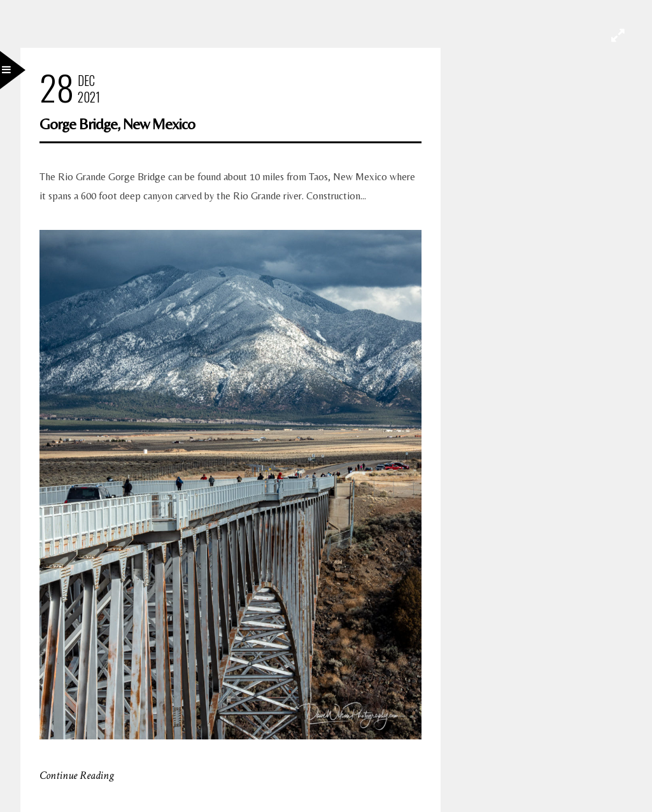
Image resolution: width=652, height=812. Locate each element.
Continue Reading (77, 775)
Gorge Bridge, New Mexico (117, 124)
